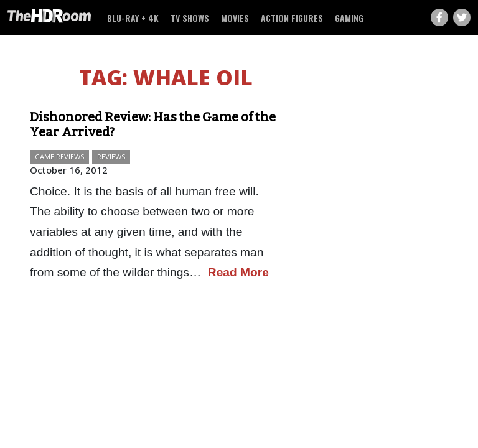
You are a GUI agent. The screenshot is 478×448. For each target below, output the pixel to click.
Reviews (111, 156)
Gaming (349, 18)
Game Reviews (59, 156)
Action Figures (292, 18)
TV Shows (190, 18)
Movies (235, 18)
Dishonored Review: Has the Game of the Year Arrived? (153, 124)
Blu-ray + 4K (133, 18)
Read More (238, 272)
